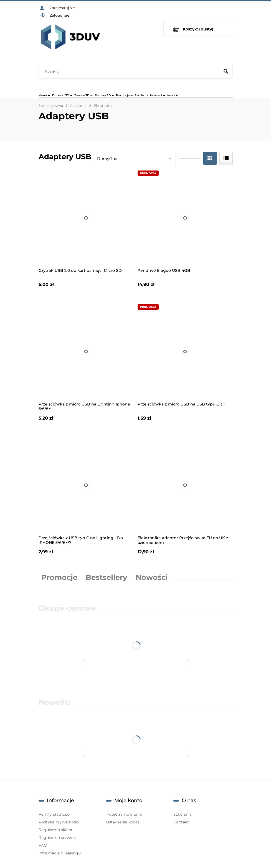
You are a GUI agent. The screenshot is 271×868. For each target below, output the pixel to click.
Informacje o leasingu (60, 853)
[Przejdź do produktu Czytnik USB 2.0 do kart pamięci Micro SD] (86, 218)
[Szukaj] (226, 72)
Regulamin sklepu (56, 830)
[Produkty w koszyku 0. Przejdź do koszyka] (198, 29)
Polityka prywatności (59, 822)
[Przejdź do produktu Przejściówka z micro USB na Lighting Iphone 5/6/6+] (86, 352)
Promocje (59, 577)
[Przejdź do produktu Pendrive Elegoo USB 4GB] (185, 218)
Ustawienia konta (123, 822)
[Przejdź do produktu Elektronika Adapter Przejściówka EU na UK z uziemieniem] (185, 485)
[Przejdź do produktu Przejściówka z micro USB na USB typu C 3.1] (185, 352)
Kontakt (181, 822)
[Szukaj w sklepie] (130, 72)
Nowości (152, 577)
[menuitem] (44, 95)
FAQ (43, 845)
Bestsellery (107, 577)
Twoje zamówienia (124, 814)
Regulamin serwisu (57, 838)
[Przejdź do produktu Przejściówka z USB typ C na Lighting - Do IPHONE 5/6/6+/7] (86, 485)
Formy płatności (55, 814)
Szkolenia (183, 814)
